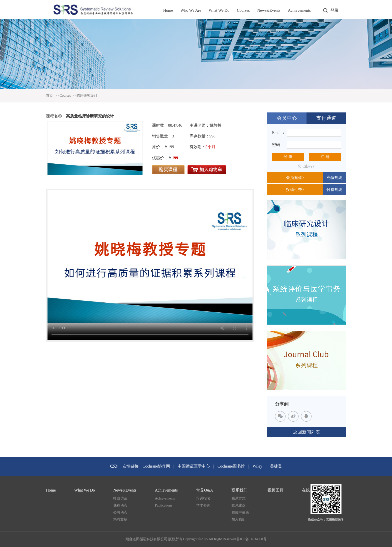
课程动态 (120, 505)
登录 (334, 10)
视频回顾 (275, 490)
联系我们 (239, 490)
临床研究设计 (87, 96)
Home (168, 10)
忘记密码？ (306, 166)
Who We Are (191, 10)
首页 (49, 96)
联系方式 (238, 498)
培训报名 (203, 498)
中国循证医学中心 (194, 466)
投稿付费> (295, 190)
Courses (243, 10)
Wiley (257, 466)
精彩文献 (120, 519)
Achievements (299, 10)
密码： (278, 145)
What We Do (219, 10)
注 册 (325, 157)
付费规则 (334, 190)
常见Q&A (205, 490)
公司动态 (120, 512)
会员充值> (295, 178)
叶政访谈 (120, 498)
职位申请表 (240, 512)
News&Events (269, 10)
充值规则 (334, 178)
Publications (163, 505)
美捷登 (276, 466)
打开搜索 (325, 10)
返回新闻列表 (306, 432)
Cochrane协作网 (156, 466)
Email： (279, 133)
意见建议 (238, 505)
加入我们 (238, 519)
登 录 (288, 157)
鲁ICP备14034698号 (251, 539)
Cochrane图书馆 (231, 466)
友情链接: (131, 466)
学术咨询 (203, 505)
